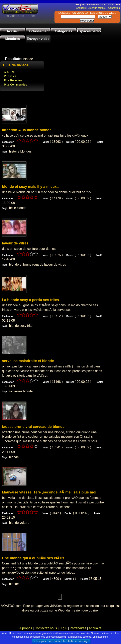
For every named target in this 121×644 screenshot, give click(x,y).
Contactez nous (46, 628)
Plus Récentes (13, 80)
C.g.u (63, 628)
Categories (64, 31)
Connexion (113, 8)
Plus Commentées (15, 85)
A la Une (9, 72)
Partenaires (78, 628)
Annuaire (81, 8)
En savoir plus (100, 637)
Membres (13, 39)
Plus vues (10, 76)
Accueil (13, 31)
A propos (26, 628)
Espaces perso (89, 31)
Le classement (38, 31)
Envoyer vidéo (38, 39)
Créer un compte (97, 8)
